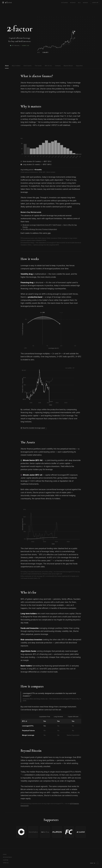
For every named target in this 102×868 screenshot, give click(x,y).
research (73, 2)
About (7, 66)
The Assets (38, 66)
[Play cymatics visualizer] (98, 863)
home (5, 854)
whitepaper (65, 2)
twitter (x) (6, 863)
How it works (28, 66)
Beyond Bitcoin (68, 66)
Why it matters (16, 66)
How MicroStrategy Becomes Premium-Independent (40, 229)
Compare (58, 66)
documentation (7, 857)
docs (79, 2)
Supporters (79, 66)
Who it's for (48, 66)
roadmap (85, 2)
